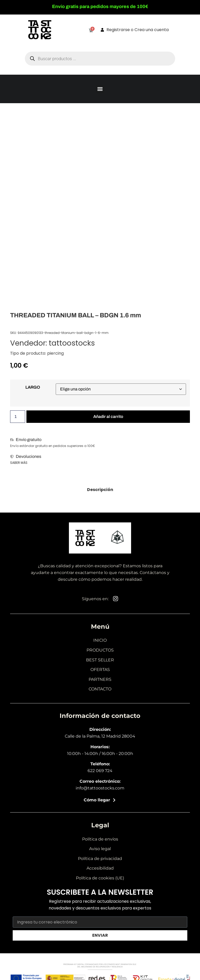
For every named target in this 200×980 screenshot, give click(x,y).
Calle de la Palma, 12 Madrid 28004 (100, 736)
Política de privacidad (100, 859)
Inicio (100, 640)
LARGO (33, 387)
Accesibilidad (100, 868)
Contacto (100, 689)
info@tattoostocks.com (100, 788)
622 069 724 (100, 771)
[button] (100, 89)
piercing (55, 353)
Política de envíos (100, 839)
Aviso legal (100, 849)
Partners (100, 679)
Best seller (100, 660)
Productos (100, 650)
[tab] (100, 490)
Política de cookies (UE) (100, 878)
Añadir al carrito (108, 416)
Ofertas (100, 670)
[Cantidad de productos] (18, 417)
